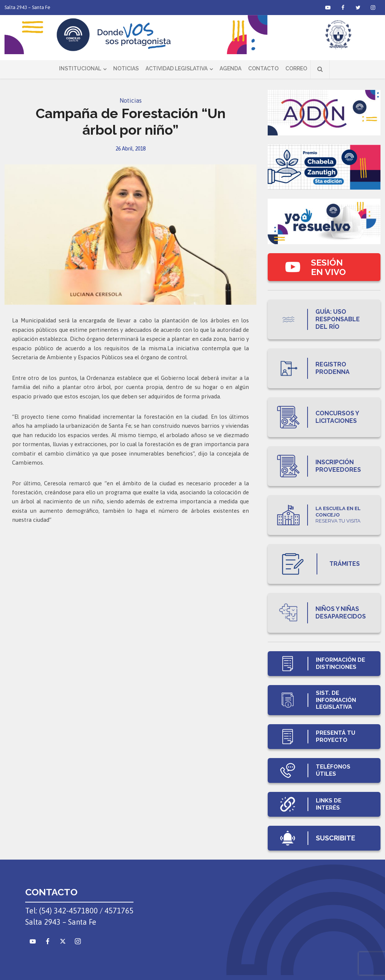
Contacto (263, 68)
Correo (296, 68)
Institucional (80, 68)
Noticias (126, 68)
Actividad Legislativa (177, 68)
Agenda (230, 68)
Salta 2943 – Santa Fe (27, 7)
